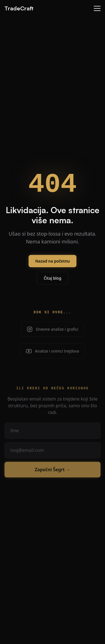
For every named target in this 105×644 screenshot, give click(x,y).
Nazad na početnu (53, 265)
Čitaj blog (53, 283)
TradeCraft (19, 8)
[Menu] (97, 8)
